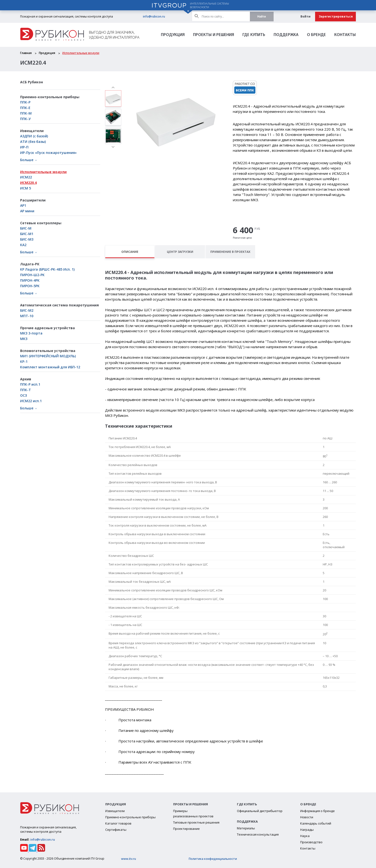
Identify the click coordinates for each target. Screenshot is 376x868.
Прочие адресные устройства (47, 328)
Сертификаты (116, 830)
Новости (307, 817)
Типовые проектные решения (196, 822)
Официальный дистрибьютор (260, 811)
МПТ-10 (27, 316)
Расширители (33, 200)
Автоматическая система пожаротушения (59, 305)
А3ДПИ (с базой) (34, 136)
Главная (26, 53)
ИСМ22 (26, 177)
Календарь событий (316, 823)
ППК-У (25, 119)
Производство (311, 842)
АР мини (27, 211)
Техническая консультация (258, 834)
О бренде (316, 35)
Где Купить (254, 35)
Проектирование (186, 829)
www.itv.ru (129, 859)
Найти (262, 17)
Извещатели (32, 131)
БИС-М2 (27, 310)
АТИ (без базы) (33, 142)
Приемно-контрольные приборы (50, 97)
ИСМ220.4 (28, 183)
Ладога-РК (30, 264)
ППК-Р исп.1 (30, 384)
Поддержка (286, 35)
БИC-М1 (27, 234)
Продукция (173, 35)
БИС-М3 (27, 239)
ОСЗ (23, 395)
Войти (305, 16)
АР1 (23, 205)
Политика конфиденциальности (213, 859)
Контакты (345, 35)
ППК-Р (25, 102)
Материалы (246, 828)
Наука (305, 836)
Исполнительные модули (81, 53)
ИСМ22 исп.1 (31, 401)
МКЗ (24, 339)
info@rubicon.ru (154, 16)
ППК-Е (25, 108)
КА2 (23, 245)
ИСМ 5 (26, 188)
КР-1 (24, 361)
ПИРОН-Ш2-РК (32, 275)
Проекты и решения (214, 35)
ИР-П (24, 147)
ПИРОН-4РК (30, 280)
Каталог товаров (118, 823)
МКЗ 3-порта (31, 333)
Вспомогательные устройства (48, 351)
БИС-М (26, 228)
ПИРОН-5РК (30, 286)
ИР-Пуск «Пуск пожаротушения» (48, 153)
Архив (26, 379)
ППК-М (26, 113)
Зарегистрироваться (336, 16)
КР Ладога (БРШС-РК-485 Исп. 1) (47, 269)
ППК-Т (26, 390)
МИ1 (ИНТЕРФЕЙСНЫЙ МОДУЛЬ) (48, 356)
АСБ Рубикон (32, 82)
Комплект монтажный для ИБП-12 (50, 367)
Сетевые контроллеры (41, 223)
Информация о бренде (317, 811)
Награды (307, 830)
